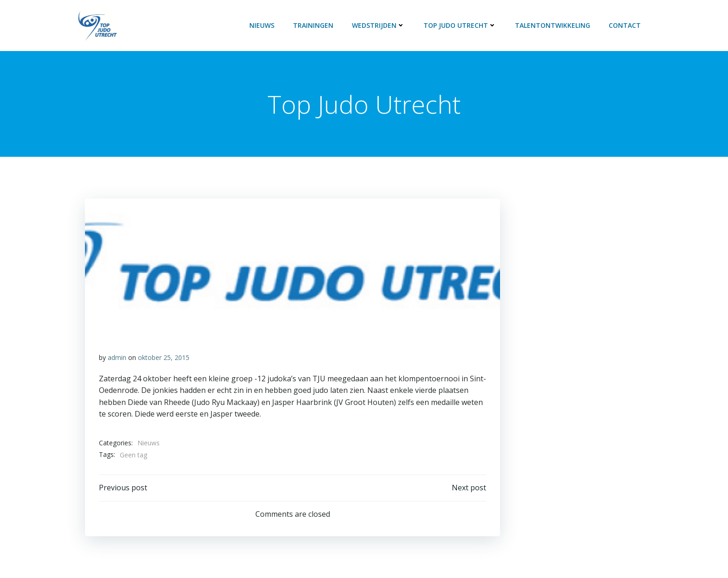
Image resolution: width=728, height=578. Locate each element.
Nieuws (262, 25)
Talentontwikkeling (552, 25)
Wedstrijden (378, 25)
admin (117, 357)
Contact (625, 25)
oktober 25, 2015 (164, 357)
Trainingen (313, 25)
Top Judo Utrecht (460, 25)
